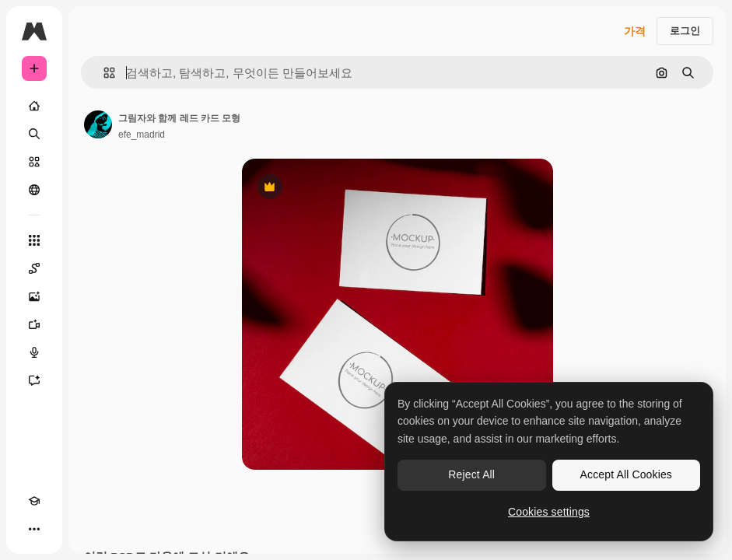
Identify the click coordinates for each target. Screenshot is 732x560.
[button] (103, 73)
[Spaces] (34, 268)
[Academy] (34, 501)
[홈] (34, 106)
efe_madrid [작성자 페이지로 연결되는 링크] (142, 135)
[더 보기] (34, 529)
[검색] (34, 134)
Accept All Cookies (626, 474)
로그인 (685, 31)
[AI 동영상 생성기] (34, 324)
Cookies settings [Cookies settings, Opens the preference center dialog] (549, 512)
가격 (635, 31)
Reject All (471, 474)
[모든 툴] (34, 240)
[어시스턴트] (34, 380)
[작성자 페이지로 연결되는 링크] (98, 124)
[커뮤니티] (34, 190)
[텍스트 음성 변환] (34, 352)
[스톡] (34, 162)
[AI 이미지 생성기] (34, 296)
